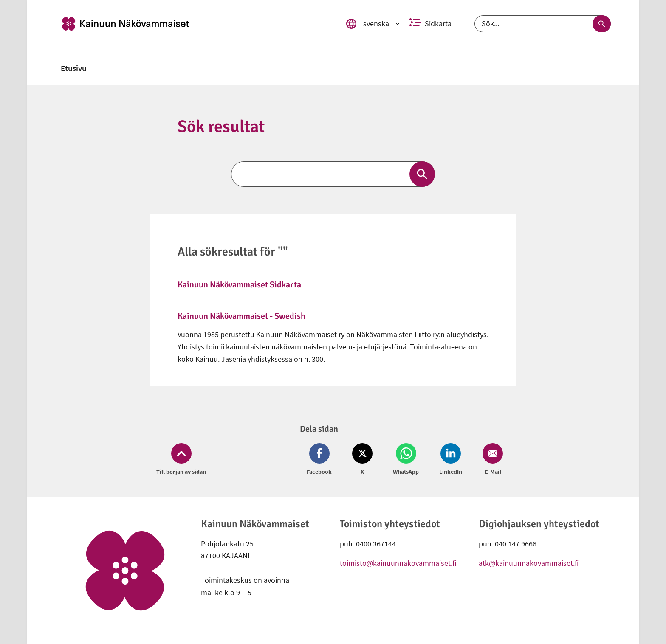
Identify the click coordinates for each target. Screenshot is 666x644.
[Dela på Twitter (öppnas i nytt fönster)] (362, 460)
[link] (194, 24)
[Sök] (543, 24)
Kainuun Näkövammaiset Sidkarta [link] (239, 285)
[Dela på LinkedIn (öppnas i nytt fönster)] (451, 460)
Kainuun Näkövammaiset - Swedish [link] (241, 316)
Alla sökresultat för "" (233, 252)
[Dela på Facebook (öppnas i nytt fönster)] (321, 460)
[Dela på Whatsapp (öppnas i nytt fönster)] (406, 460)
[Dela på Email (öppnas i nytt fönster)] (491, 460)
